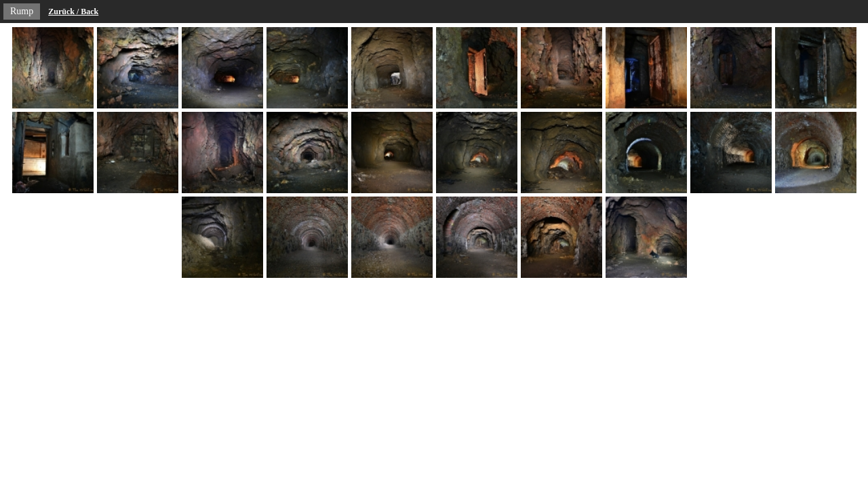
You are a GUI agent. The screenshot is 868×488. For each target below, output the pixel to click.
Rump (22, 11)
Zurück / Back (73, 12)
